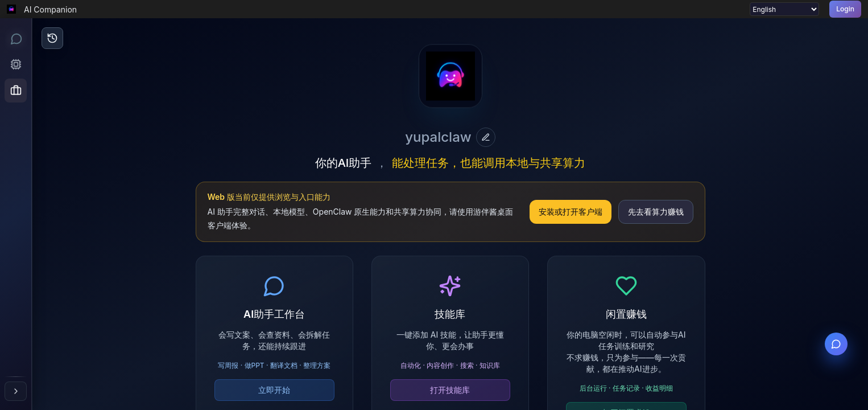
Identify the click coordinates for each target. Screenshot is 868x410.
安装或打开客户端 (571, 212)
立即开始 (274, 390)
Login (845, 9)
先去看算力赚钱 (656, 212)
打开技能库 (450, 390)
